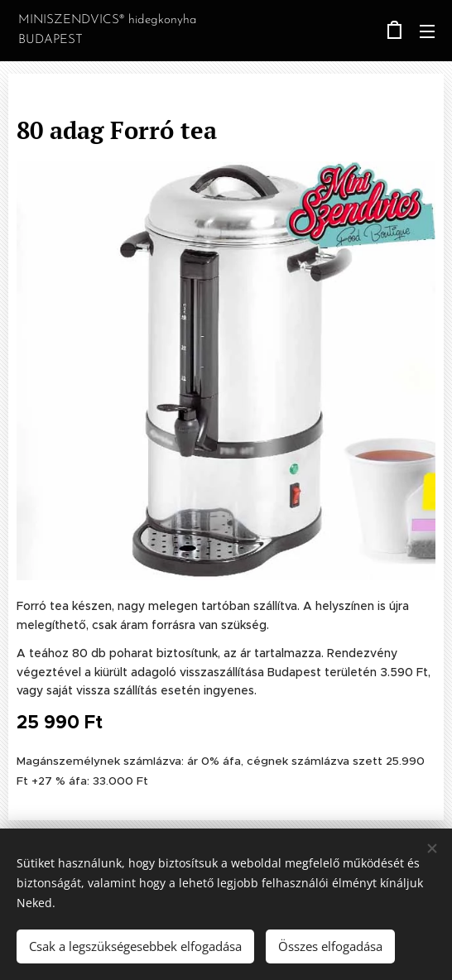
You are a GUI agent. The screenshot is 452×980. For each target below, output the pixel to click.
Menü (427, 31)
